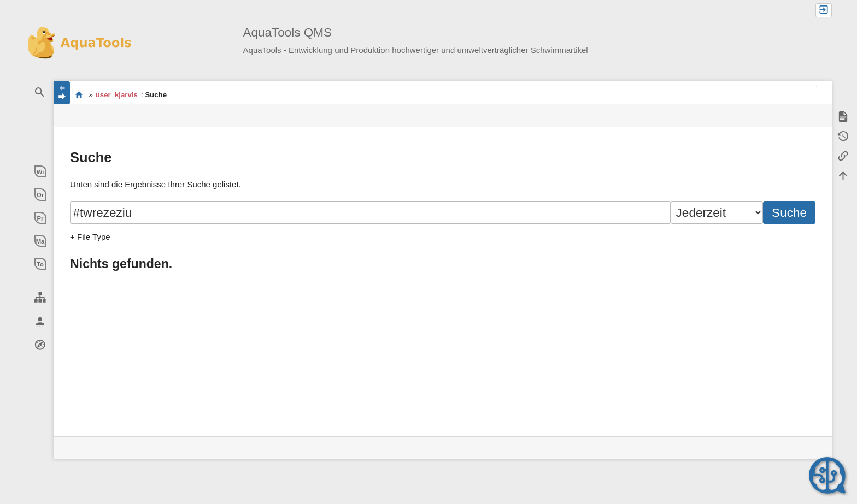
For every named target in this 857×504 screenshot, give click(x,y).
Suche (789, 213)
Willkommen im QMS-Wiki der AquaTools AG (79, 94)
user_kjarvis (117, 95)
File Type (94, 237)
